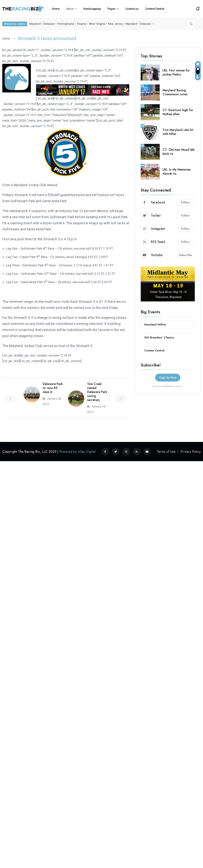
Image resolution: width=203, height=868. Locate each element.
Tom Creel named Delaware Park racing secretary (97, 392)
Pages (112, 9)
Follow (185, 202)
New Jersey (115, 24)
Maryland (35, 24)
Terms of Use (166, 452)
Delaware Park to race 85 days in (53, 388)
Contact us (132, 9)
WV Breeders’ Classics (159, 337)
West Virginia (97, 24)
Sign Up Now (168, 378)
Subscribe (185, 255)
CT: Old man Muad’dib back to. (179, 152)
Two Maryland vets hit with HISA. (178, 132)
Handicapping (92, 9)
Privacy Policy (191, 452)
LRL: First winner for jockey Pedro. (176, 72)
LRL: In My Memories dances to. (177, 172)
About (70, 9)
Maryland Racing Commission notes (175, 92)
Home (56, 9)
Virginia (81, 24)
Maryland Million (155, 325)
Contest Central (155, 9)
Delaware (49, 24)
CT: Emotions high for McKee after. (178, 112)
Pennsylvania (66, 24)
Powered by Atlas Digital (77, 452)
